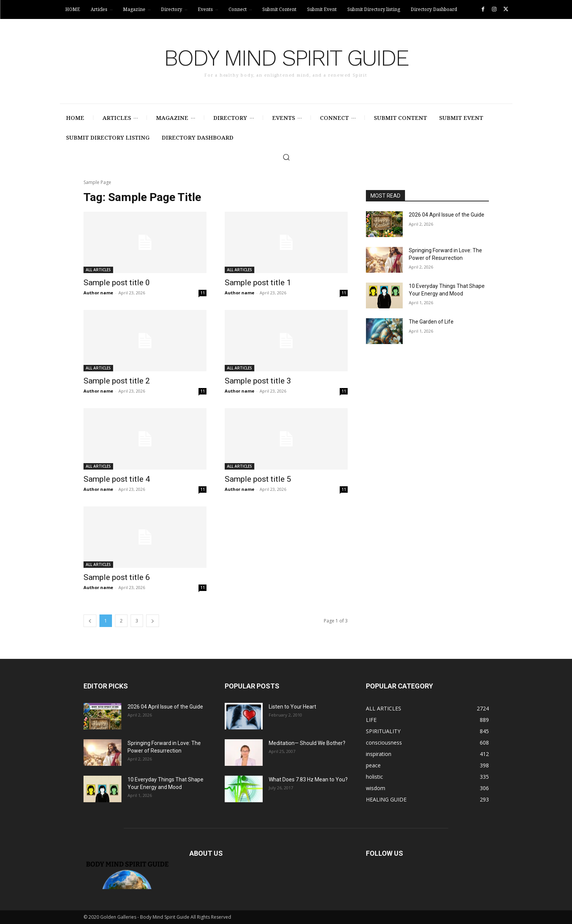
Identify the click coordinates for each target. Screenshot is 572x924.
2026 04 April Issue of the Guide (447, 215)
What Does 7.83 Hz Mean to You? (308, 779)
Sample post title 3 (258, 381)
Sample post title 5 (258, 479)
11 (203, 293)
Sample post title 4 (117, 479)
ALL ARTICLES (98, 270)
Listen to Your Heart (292, 707)
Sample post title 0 (117, 283)
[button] (286, 157)
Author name (98, 293)
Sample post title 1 (258, 283)
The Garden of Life (431, 322)
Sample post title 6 (117, 577)
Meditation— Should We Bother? (307, 743)
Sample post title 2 (117, 381)
